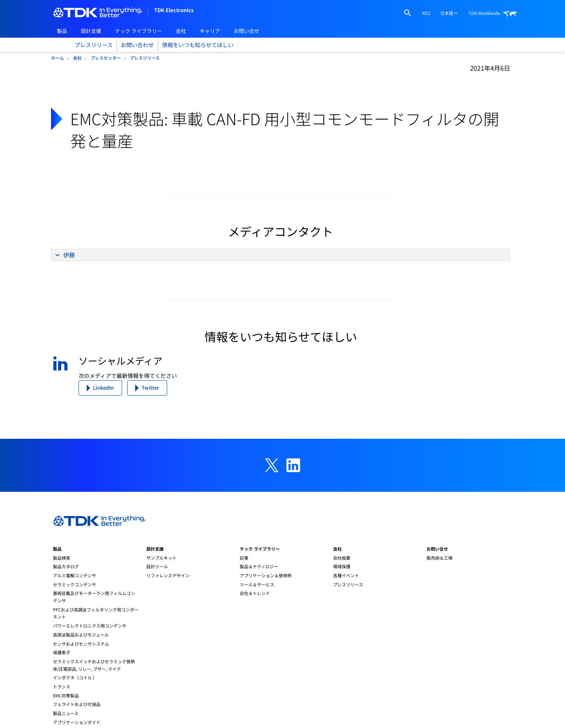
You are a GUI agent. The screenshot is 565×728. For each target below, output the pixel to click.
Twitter (150, 388)
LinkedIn (103, 388)
